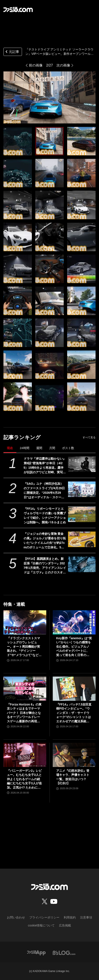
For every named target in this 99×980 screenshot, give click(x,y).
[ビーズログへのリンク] (64, 953)
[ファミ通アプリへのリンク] (36, 953)
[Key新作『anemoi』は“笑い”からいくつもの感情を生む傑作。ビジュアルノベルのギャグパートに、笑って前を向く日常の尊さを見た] (74, 622)
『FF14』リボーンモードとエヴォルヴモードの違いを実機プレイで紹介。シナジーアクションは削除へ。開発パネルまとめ (45, 515)
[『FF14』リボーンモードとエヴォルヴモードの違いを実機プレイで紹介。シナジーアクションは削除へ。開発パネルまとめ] (82, 514)
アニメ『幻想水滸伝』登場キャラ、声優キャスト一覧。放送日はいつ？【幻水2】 (73, 777)
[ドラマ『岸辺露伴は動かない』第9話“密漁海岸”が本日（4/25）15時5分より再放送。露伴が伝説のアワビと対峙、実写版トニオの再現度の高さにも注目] (82, 464)
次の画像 (63, 65)
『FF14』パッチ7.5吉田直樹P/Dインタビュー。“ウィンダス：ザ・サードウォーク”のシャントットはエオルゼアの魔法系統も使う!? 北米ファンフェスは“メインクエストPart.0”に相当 (74, 713)
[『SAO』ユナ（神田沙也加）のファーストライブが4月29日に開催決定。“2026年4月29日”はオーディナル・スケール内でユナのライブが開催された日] (82, 489)
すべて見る (89, 437)
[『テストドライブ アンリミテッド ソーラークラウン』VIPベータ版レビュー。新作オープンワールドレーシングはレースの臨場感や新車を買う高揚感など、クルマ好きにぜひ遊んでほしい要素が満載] (18, 141)
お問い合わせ (16, 917)
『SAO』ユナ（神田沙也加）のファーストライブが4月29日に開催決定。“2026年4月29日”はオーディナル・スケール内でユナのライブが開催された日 (45, 491)
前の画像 (36, 65)
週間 (39, 448)
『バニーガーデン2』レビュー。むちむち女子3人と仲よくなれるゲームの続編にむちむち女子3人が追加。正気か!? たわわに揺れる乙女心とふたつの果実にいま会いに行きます (24, 779)
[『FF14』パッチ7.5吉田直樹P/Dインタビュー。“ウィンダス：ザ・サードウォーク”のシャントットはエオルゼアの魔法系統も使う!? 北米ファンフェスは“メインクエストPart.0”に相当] (74, 689)
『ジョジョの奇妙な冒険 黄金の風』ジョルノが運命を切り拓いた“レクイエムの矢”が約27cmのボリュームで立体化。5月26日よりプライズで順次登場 (45, 541)
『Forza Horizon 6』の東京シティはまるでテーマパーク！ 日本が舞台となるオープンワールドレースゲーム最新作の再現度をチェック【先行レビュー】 (24, 713)
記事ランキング (22, 437)
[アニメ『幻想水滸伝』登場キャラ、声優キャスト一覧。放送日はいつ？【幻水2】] (74, 755)
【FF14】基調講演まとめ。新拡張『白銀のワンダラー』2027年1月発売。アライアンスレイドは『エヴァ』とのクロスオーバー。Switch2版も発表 (45, 566)
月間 (52, 448)
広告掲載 (65, 925)
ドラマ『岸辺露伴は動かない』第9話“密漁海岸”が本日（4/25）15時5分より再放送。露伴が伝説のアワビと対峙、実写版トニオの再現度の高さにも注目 (45, 466)
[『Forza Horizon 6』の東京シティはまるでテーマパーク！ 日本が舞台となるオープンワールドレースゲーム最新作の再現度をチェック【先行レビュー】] (25, 689)
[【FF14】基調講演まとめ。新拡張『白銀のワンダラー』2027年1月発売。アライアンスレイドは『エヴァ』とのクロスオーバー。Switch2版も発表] (82, 564)
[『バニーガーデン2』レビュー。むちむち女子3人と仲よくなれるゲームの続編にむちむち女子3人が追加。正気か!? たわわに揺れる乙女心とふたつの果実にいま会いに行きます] (25, 755)
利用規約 (70, 917)
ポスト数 (68, 448)
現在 (10, 448)
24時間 (25, 448)
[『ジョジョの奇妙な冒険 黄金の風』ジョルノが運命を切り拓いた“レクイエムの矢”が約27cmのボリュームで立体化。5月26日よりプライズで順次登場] (82, 539)
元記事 (12, 52)
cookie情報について (41, 925)
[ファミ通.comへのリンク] (18, 9)
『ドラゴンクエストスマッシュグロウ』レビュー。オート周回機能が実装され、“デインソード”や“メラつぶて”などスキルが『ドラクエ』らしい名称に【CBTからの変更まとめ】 (24, 647)
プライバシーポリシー (44, 917)
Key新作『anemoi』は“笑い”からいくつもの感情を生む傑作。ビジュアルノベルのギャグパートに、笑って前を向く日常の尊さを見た (74, 647)
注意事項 (86, 917)
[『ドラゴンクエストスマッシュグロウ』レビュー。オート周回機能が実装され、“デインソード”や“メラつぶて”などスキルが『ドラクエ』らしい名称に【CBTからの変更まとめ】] (25, 622)
